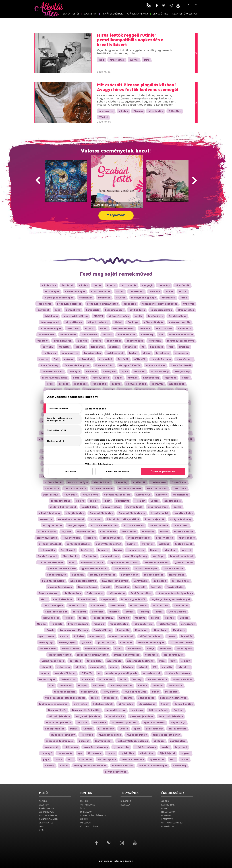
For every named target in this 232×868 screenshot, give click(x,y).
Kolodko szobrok (103, 704)
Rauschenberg (71, 538)
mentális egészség (136, 556)
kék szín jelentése (59, 716)
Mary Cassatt (185, 359)
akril (71, 759)
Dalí (102, 60)
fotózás (129, 612)
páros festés (106, 679)
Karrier (84, 819)
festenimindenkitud (181, 334)
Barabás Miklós (57, 710)
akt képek (78, 575)
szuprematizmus (158, 507)
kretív (138, 316)
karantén (162, 495)
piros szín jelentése (142, 716)
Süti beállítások (89, 826)
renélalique (99, 384)
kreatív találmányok (157, 562)
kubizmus (92, 371)
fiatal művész (95, 593)
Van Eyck (75, 371)
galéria (155, 618)
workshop (137, 710)
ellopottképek (74, 322)
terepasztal (176, 685)
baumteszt (156, 347)
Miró (147, 60)
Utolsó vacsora (177, 612)
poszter (43, 359)
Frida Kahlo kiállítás (69, 304)
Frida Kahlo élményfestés (102, 304)
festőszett (151, 655)
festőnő (83, 685)
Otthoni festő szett (173, 823)
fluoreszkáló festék (101, 513)
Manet (104, 328)
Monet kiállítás (127, 334)
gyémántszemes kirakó (62, 568)
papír (46, 759)
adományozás (135, 341)
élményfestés (186, 310)
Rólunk (84, 801)
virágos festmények (60, 587)
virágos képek (76, 525)
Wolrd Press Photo (53, 661)
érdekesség (134, 649)
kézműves (158, 384)
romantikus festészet (71, 519)
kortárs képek (47, 679)
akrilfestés (86, 759)
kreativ (111, 285)
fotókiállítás (94, 661)
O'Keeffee (175, 111)
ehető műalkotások (139, 538)
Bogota (184, 618)
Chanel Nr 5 (52, 488)
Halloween (87, 735)
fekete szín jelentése (59, 722)
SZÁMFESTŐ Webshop (185, 14)
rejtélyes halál (181, 581)
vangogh (147, 285)
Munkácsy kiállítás (110, 735)
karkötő (50, 765)
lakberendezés (145, 390)
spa (80, 753)
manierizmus (181, 495)
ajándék (47, 667)
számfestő (64, 667)
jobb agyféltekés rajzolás (133, 741)
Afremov (155, 291)
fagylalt (156, 587)
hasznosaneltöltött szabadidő (160, 304)
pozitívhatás (129, 285)
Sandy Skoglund (47, 556)
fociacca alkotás (154, 575)
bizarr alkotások (184, 532)
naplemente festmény (140, 661)
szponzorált (52, 747)
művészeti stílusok (92, 562)
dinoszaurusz (89, 692)
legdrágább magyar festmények (171, 599)
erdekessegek (115, 353)
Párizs (74, 729)
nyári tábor (127, 753)
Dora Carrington (53, 605)
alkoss (120, 291)
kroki (50, 384)
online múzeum (159, 525)
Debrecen (126, 805)
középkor (159, 741)
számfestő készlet (56, 612)
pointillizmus (51, 495)
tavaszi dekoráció (65, 692)
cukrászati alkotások (51, 562)
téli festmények (158, 710)
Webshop (44, 805)
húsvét (109, 390)
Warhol (134, 60)
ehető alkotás (77, 605)
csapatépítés (184, 649)
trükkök (133, 378)
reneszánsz (188, 624)
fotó (173, 759)
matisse (114, 347)
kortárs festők (71, 649)
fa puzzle (57, 624)
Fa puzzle (166, 815)
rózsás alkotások (174, 568)
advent (143, 667)
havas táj (122, 482)
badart (133, 353)
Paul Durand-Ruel (141, 593)
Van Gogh (159, 556)
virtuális (167, 667)
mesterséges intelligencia (122, 673)
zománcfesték (136, 550)
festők (183, 291)
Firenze (169, 618)
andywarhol (114, 341)
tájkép (83, 618)
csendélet (126, 642)
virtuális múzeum (134, 525)
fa (143, 347)
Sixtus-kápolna (107, 759)
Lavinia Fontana (161, 359)
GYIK (41, 830)
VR (155, 667)
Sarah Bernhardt (181, 365)
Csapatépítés (160, 14)
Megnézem (116, 215)
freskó (118, 550)
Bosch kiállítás (102, 630)
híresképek (163, 353)
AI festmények (152, 673)
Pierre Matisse (87, 599)
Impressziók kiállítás (76, 316)
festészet (68, 285)
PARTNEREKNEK (87, 805)
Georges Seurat (87, 587)
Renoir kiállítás (184, 704)
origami (186, 753)
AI (99, 673)
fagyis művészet (49, 593)
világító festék (75, 513)
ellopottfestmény (98, 322)
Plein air (140, 501)
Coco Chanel (179, 482)
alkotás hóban (102, 482)
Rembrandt (185, 328)
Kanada (142, 685)
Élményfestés (71, 14)
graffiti (187, 550)
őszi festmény (154, 729)
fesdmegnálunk (50, 322)
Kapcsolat (86, 823)
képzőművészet (114, 310)
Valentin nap (69, 679)
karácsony (155, 341)
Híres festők (168, 812)
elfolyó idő (106, 359)
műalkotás (104, 298)
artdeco (64, 384)
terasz (111, 753)
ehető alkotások (63, 599)
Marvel (182, 390)
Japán (59, 759)
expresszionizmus (102, 488)
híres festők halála (53, 581)
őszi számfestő (178, 729)
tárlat (94, 698)
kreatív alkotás (184, 513)
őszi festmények (173, 655)
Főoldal (43, 801)
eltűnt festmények (151, 636)
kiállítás (82, 341)
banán (156, 692)
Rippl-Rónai (160, 630)
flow (173, 661)
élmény (186, 661)
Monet (169, 291)
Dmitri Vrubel (164, 328)
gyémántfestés (184, 562)
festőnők (123, 359)
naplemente (114, 661)
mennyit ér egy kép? (144, 298)
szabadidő (130, 304)
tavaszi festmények (182, 556)
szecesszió (181, 353)
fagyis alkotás (175, 587)
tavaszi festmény (103, 618)
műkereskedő (117, 593)
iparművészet (103, 741)
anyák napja (178, 722)
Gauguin (124, 618)
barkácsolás (65, 753)
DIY (161, 334)
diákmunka (71, 747)
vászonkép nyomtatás (125, 722)
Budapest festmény (63, 735)
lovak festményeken (96, 747)
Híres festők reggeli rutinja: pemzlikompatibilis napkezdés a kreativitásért (130, 40)
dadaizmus (123, 501)
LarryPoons (80, 378)
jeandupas (80, 384)
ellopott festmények (122, 636)
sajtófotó (75, 661)
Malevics (145, 328)
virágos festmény (181, 519)
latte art (91, 538)
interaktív (184, 667)
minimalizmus (111, 556)
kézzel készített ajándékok (123, 519)
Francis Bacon (48, 649)
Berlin (123, 679)
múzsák (107, 334)
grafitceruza (47, 636)
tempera (103, 550)
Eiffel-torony (106, 729)
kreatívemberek (101, 291)
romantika (46, 519)
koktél (166, 747)
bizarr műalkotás (47, 538)
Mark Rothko (70, 556)
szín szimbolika (115, 716)
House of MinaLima (135, 692)
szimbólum (66, 685)
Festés (165, 808)
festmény (164, 285)
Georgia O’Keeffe (130, 365)
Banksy (154, 550)
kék (190, 439)
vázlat (186, 378)
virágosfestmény (119, 316)
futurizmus (180, 488)
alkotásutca (106, 111)
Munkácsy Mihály (137, 735)
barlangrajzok (68, 642)
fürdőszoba (95, 753)
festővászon (159, 482)
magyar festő (134, 507)
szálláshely (180, 765)
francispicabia (92, 353)
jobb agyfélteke (143, 624)
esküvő (116, 384)
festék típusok (184, 544)
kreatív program (78, 624)
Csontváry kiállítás (121, 685)
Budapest (126, 801)
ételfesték (139, 482)
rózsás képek (121, 568)
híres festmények (51, 328)
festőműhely (155, 316)
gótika (177, 507)
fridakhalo (51, 316)
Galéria (165, 801)
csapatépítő (108, 599)
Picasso (138, 111)
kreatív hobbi (108, 532)
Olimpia (88, 729)
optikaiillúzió (137, 310)
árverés (121, 298)
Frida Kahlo (44, 304)
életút (118, 322)
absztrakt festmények (151, 642)
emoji (151, 649)
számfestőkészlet (65, 673)
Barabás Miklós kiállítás (86, 710)
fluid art (179, 710)
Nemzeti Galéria (157, 679)
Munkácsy (179, 630)
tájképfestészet (52, 525)
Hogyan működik (48, 815)
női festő (98, 685)
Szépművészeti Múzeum (74, 630)
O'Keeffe (87, 673)
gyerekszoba (121, 747)
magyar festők (111, 507)
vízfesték (148, 544)
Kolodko (79, 636)
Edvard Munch (130, 575)
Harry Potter (110, 692)
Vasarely (43, 341)
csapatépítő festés (60, 655)
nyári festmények (145, 747)
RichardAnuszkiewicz (55, 378)
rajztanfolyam (167, 624)
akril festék (117, 605)
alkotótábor (147, 753)
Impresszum (86, 812)
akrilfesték (81, 704)
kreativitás (168, 298)
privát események (116, 772)
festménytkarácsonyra (181, 341)
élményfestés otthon (109, 544)
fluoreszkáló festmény (132, 513)
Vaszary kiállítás (183, 679)
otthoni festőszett (50, 544)
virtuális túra (90, 495)
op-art (80, 501)
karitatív (48, 347)
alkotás (123, 111)
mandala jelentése (133, 759)
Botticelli (140, 587)
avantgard (109, 371)
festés (97, 285)
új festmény (126, 704)
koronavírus (143, 495)
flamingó (47, 753)
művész (69, 359)
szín (51, 685)
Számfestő (167, 819)
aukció (106, 587)
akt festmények (57, 575)
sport (137, 729)
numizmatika (178, 741)
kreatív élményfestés (102, 575)
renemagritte (70, 353)
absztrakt (140, 371)
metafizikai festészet (63, 507)
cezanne (80, 347)
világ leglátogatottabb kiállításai (65, 698)
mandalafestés (119, 624)
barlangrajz (46, 642)
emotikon (165, 649)
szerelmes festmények (60, 741)
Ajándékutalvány (138, 14)
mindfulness (53, 390)
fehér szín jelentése (171, 716)
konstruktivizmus (157, 488)
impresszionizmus (161, 310)
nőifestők (140, 359)
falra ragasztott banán (166, 735)
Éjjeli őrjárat (167, 753)
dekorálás (98, 612)
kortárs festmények (178, 673)
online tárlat (181, 525)
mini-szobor (96, 636)
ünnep (114, 667)
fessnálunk (86, 298)
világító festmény (50, 513)
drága (147, 353)
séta (58, 310)
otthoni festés (86, 532)
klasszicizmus (147, 704)
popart (97, 341)
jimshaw (184, 347)
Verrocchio (122, 587)
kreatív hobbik (160, 513)
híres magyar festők (133, 599)
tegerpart (181, 747)
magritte (64, 347)
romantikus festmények (153, 765)
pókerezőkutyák (154, 322)
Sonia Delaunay (50, 365)
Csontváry (147, 334)
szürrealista (86, 359)
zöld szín (82, 722)
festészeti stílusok (130, 488)
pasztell (132, 544)
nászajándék (177, 384)
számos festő (146, 698)
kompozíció (93, 310)
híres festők (117, 60)
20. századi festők (181, 642)
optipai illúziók (106, 642)
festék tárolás (138, 605)
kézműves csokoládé (97, 649)
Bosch (50, 630)
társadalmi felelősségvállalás (175, 593)
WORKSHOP (91, 14)
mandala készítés (123, 765)
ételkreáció (98, 605)
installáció (171, 692)
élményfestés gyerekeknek (90, 765)
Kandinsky (141, 630)
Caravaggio (141, 581)
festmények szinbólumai (54, 704)
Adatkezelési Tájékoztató (94, 815)
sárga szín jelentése (88, 716)
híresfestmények (75, 291)
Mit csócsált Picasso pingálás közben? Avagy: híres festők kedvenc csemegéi (138, 87)
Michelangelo (187, 538)
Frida (184, 298)
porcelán (84, 741)
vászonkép (100, 722)
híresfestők (183, 285)
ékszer (64, 765)
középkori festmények (173, 698)
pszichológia (92, 390)
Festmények (168, 826)
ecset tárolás (161, 605)
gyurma (86, 642)
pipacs (45, 673)
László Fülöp (89, 507)
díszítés (114, 612)
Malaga (41, 624)
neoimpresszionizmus (83, 581)
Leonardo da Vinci (53, 371)
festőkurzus (137, 291)
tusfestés (87, 550)
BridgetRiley (182, 371)
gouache (164, 544)
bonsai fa (187, 636)
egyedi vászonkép (154, 722)
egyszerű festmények (115, 581)
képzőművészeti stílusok (124, 562)
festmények (52, 291)
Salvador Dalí (47, 334)
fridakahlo (97, 347)
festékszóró (68, 550)
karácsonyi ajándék (78, 544)
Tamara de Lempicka (77, 365)
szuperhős (166, 390)
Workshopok (46, 812)
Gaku (44, 599)
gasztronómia (172, 501)
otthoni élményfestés (127, 655)
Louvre (124, 729)
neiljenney (50, 353)
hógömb (128, 667)
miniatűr (158, 685)
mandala (99, 624)
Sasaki (155, 501)
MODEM (98, 316)
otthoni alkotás (47, 532)
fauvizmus (71, 495)
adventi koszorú (116, 710)
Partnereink (168, 805)
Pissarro (128, 698)
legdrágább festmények (59, 298)
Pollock (69, 618)
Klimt (118, 649)
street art (170, 550)
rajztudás (170, 378)
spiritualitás (157, 759)
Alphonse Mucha (156, 365)
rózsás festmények (146, 568)
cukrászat (96, 519)
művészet (43, 310)
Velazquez (73, 328)
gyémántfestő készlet (95, 568)
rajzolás (67, 532)
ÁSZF (82, 808)
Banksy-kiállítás (55, 729)
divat (72, 562)
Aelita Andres (73, 593)
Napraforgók (177, 575)
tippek (119, 378)
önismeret (72, 390)
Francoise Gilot (104, 365)
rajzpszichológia (78, 482)
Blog (42, 826)
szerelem (87, 679)
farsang (144, 612)
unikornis (189, 304)
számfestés (181, 605)
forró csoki (79, 612)
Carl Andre (90, 556)
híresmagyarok (63, 341)
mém (107, 501)
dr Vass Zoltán (54, 482)
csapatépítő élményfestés (92, 655)
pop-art (94, 501)
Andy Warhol (89, 334)
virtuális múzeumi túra (104, 525)
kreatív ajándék (155, 519)
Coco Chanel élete (75, 488)
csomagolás (97, 667)
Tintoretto (123, 630)
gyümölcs (130, 347)
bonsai (172, 636)
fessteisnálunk (178, 316)
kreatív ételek (165, 538)
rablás (185, 759)
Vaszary (137, 679)
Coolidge (133, 322)
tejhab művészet (112, 538)
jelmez (159, 612)
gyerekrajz (110, 698)
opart (125, 371)
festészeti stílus (61, 501)
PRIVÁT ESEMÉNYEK (112, 14)
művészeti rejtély (180, 322)
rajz (171, 347)
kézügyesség (151, 378)
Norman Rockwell (124, 328)
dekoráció (125, 390)
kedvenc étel (51, 618)
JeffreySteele (101, 378)
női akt (43, 439)
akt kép (80, 667)
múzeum (140, 618)
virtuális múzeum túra (117, 495)
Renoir (165, 704)
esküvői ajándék (136, 384)
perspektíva (73, 310)
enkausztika (48, 550)
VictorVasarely (160, 371)
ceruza (64, 636)
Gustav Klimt (68, 334)
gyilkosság (160, 581)
